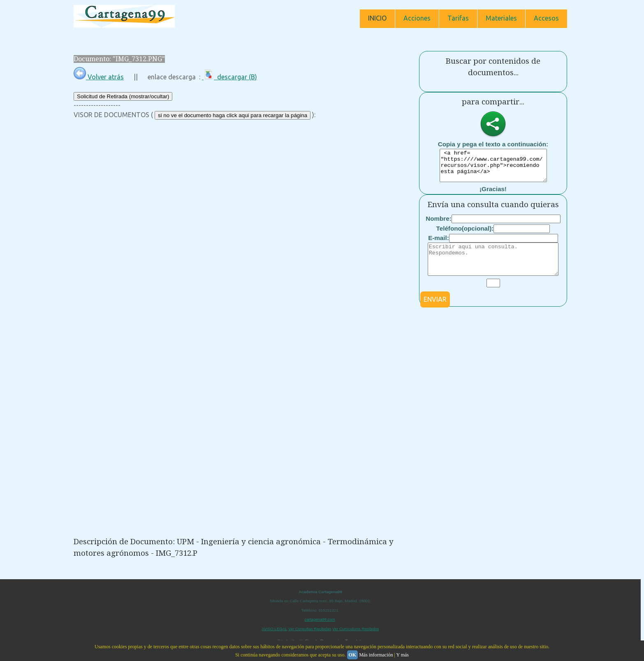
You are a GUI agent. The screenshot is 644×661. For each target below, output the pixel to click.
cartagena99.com (320, 619)
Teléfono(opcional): (465, 235)
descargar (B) (229, 77)
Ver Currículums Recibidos (356, 629)
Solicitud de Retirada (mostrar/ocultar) (123, 96)
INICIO (377, 18)
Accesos (546, 18)
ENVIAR (435, 312)
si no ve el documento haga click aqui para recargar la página (233, 115)
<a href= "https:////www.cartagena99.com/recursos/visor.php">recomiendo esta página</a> (493, 169)
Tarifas (458, 18)
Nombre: (438, 225)
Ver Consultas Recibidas (310, 629)
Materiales (501, 18)
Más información (376, 655)
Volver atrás (99, 77)
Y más (402, 655)
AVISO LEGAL (274, 629)
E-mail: (439, 244)
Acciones (417, 18)
